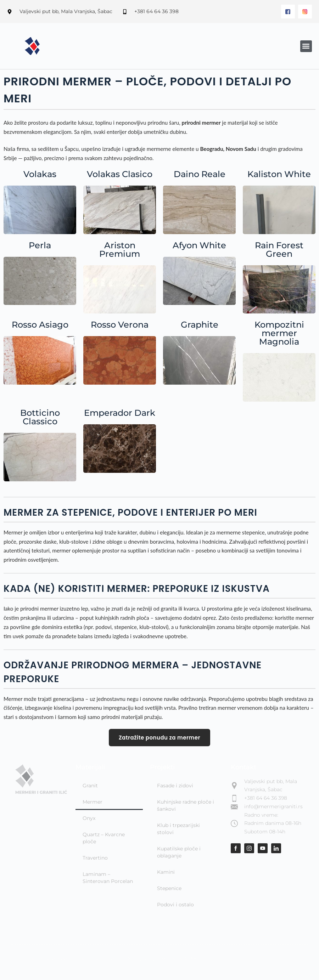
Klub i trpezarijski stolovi (178, 829)
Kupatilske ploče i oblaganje (179, 852)
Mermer (93, 802)
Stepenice (169, 888)
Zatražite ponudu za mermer (159, 738)
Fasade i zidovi (175, 786)
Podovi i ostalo (175, 905)
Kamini (166, 872)
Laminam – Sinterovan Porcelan (108, 878)
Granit (90, 786)
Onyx (89, 818)
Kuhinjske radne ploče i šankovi (186, 805)
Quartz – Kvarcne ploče (104, 838)
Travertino (95, 858)
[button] (306, 46)
